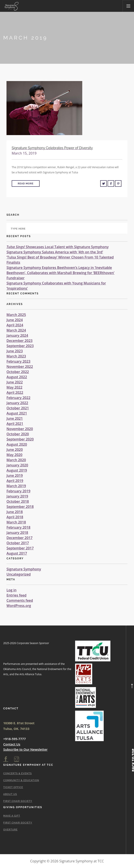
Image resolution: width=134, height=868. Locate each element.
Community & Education (21, 780)
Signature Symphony (24, 569)
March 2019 (16, 486)
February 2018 (18, 527)
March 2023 (16, 356)
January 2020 (17, 465)
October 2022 (18, 372)
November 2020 (20, 429)
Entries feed (16, 595)
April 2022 (15, 393)
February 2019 (18, 491)
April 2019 (15, 481)
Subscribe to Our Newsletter (25, 749)
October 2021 (18, 408)
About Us (10, 794)
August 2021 (17, 413)
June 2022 (15, 382)
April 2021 (15, 424)
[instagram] (17, 759)
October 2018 (18, 501)
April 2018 (15, 517)
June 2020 (15, 450)
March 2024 (16, 330)
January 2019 (17, 496)
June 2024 (15, 320)
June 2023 (15, 351)
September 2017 (20, 548)
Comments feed (20, 600)
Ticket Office (13, 787)
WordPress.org (19, 606)
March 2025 (16, 315)
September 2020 (20, 439)
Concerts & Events (18, 773)
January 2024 (17, 335)
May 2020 (14, 455)
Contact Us (12, 744)
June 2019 (15, 475)
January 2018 (17, 533)
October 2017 (18, 543)
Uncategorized (19, 574)
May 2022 (14, 387)
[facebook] (6, 759)
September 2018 (20, 507)
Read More (26, 184)
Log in (11, 590)
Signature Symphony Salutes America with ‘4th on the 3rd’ (55, 252)
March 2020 (16, 460)
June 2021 (15, 418)
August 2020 (17, 444)
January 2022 (17, 403)
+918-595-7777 (15, 739)
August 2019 (17, 470)
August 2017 (17, 553)
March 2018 (16, 522)
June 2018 (15, 512)
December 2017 (19, 538)
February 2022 (18, 398)
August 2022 (17, 377)
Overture (10, 830)
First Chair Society (18, 801)
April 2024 (15, 325)
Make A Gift (12, 816)
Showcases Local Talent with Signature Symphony (58, 247)
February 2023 (18, 361)
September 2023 (20, 346)
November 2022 (20, 367)
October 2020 (18, 434)
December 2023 (19, 341)
